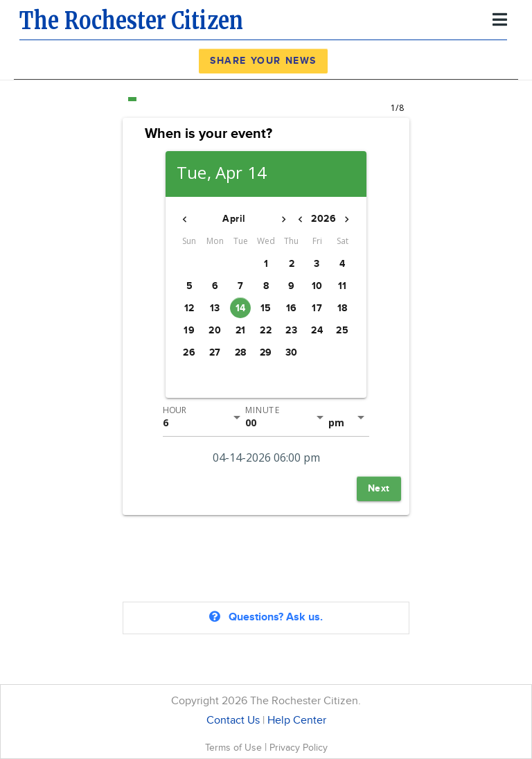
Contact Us (233, 721)
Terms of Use (235, 748)
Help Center (297, 721)
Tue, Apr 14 (222, 173)
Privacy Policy (299, 748)
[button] (185, 219)
